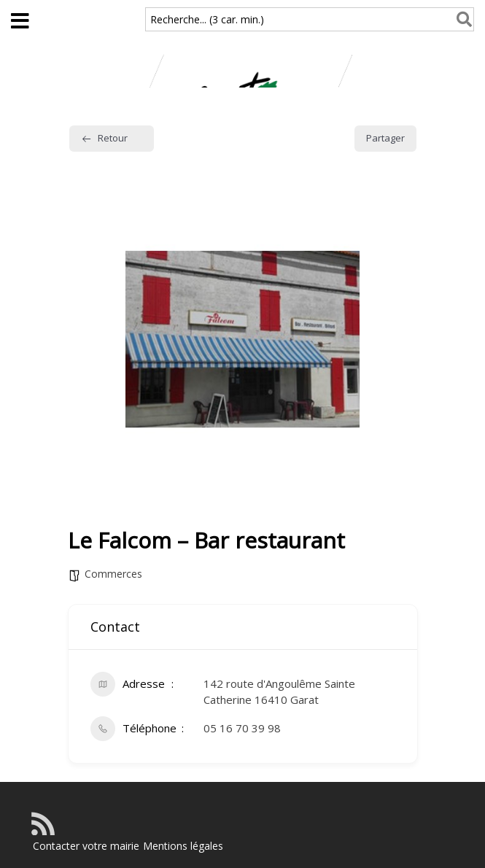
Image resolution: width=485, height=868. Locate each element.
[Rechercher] (461, 19)
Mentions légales (183, 846)
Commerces (113, 574)
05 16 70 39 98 (242, 728)
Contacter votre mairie (86, 846)
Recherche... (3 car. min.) (207, 19)
